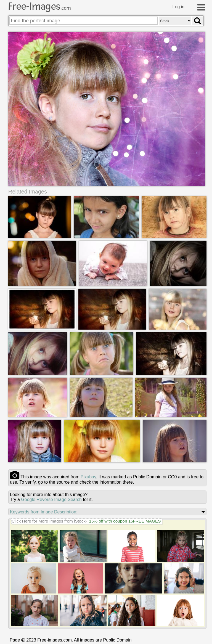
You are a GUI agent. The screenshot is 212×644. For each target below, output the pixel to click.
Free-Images (39, 6)
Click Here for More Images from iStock (49, 521)
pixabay (88, 477)
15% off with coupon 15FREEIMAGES (125, 521)
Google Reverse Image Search (51, 499)
